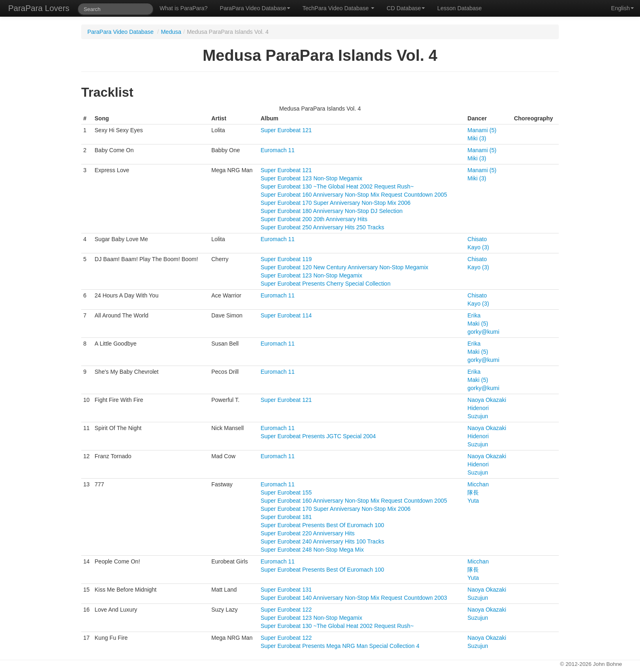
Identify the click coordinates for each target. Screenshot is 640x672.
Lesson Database (459, 8)
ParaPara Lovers (39, 8)
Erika (474, 315)
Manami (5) (482, 130)
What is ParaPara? (184, 8)
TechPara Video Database (338, 8)
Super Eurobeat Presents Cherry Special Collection (325, 284)
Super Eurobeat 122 (286, 610)
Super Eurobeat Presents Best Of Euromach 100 (322, 525)
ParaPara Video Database (255, 8)
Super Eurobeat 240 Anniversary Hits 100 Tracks (322, 541)
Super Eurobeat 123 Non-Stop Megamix (311, 178)
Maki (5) (478, 324)
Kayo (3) (478, 247)
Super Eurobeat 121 (286, 130)
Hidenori (478, 408)
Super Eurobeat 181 (286, 517)
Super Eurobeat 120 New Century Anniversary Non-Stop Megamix (344, 267)
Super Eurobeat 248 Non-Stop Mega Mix (312, 550)
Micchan (478, 484)
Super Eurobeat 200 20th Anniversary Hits (314, 219)
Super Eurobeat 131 (286, 590)
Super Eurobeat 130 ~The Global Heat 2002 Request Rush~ (337, 186)
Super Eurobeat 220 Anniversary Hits (307, 533)
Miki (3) (477, 138)
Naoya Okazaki (487, 400)
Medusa (171, 32)
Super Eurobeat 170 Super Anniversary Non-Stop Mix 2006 (335, 203)
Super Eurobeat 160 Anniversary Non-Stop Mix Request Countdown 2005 (354, 195)
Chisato (477, 239)
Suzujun (478, 416)
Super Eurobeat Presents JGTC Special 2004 (318, 436)
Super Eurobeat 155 (286, 492)
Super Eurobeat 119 (286, 259)
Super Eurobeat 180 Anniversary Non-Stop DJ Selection (331, 211)
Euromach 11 (277, 150)
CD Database (406, 8)
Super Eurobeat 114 (286, 315)
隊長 (473, 492)
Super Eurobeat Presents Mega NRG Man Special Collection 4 (340, 646)
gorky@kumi (483, 332)
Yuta (473, 501)
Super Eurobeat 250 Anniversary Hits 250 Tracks (322, 227)
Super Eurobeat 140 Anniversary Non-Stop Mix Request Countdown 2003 (354, 598)
